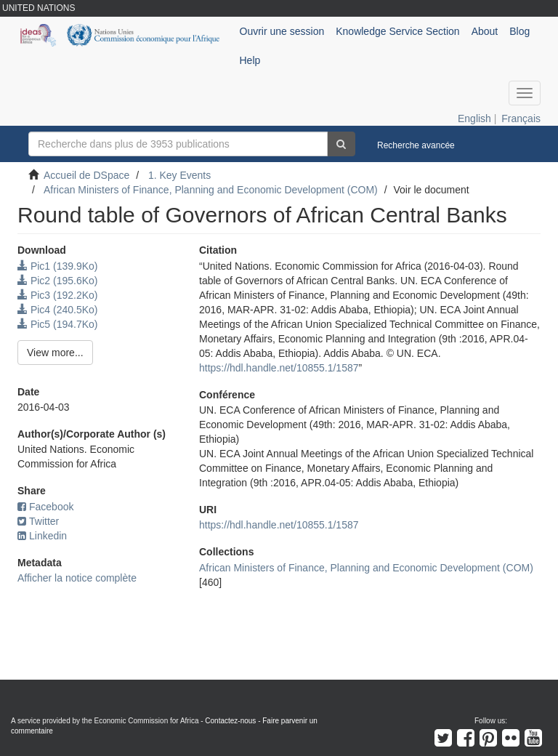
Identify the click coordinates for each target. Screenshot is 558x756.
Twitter (38, 521)
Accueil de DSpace (86, 175)
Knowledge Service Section (397, 31)
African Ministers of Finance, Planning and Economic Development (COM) (211, 190)
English (474, 118)
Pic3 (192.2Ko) (58, 295)
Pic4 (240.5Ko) (58, 310)
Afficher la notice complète (77, 578)
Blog (519, 31)
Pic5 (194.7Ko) (58, 324)
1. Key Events (179, 175)
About (485, 31)
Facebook (45, 507)
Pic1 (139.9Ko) (58, 266)
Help (250, 60)
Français (521, 118)
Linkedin (42, 536)
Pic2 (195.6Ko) (58, 281)
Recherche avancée (416, 145)
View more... (55, 353)
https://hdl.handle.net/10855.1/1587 (279, 368)
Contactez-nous (230, 721)
